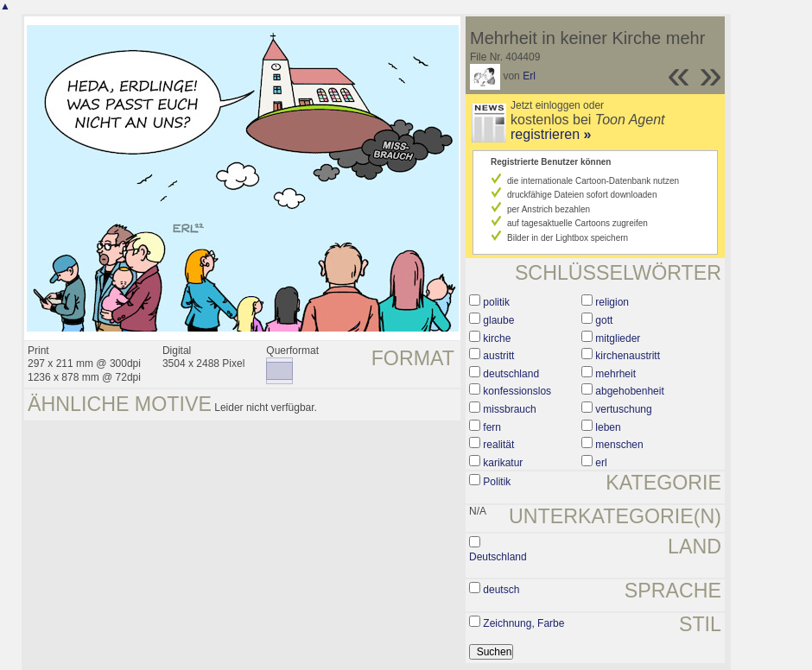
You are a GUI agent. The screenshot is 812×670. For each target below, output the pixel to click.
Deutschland (498, 557)
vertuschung (623, 409)
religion (612, 302)
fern (492, 427)
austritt (498, 356)
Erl (529, 76)
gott (604, 320)
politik (496, 302)
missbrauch (509, 409)
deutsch (501, 590)
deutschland (511, 374)
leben (608, 427)
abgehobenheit (629, 391)
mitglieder (618, 338)
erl (601, 463)
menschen (619, 445)
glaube (498, 320)
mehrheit (615, 374)
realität (498, 445)
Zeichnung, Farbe (523, 623)
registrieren (551, 134)
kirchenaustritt (628, 356)
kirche (497, 338)
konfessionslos (517, 391)
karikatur (503, 463)
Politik (497, 482)
